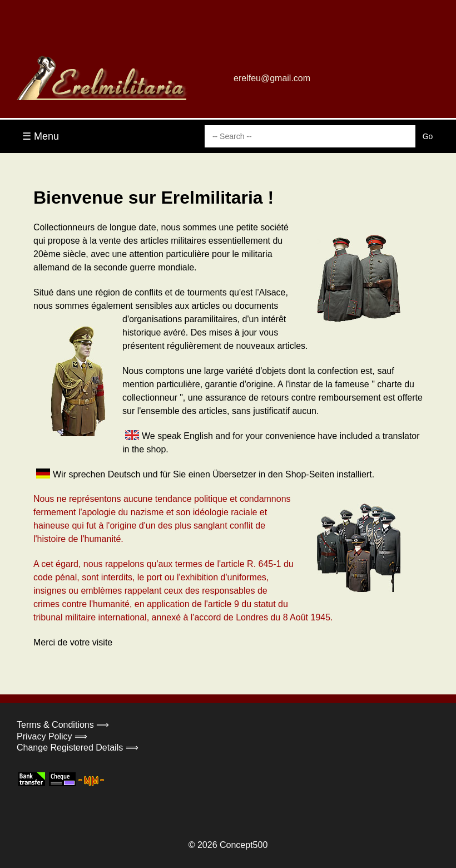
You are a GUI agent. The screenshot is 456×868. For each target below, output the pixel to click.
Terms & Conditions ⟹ (63, 725)
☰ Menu (41, 136)
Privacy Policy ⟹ (52, 736)
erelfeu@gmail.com (272, 78)
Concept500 (244, 845)
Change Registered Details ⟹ (78, 748)
